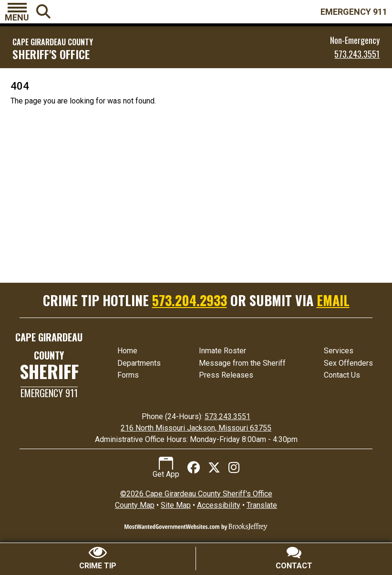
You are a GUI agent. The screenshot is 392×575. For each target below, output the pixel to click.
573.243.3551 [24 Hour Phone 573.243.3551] (227, 416)
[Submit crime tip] (98, 559)
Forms (128, 375)
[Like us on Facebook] (194, 468)
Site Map (176, 505)
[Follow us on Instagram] (234, 468)
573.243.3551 (357, 54)
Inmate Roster (222, 351)
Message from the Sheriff (242, 363)
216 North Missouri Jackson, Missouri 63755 (196, 428)
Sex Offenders (348, 363)
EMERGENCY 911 (354, 12)
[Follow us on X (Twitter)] (214, 468)
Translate (262, 505)
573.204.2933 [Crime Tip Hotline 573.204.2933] (190, 300)
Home (127, 351)
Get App (166, 468)
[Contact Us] (294, 559)
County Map (135, 505)
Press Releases (226, 375)
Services (339, 351)
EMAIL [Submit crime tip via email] (333, 300)
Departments (139, 363)
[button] (17, 12)
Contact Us (342, 375)
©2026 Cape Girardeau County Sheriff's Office (196, 494)
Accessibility (219, 505)
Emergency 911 (49, 393)
